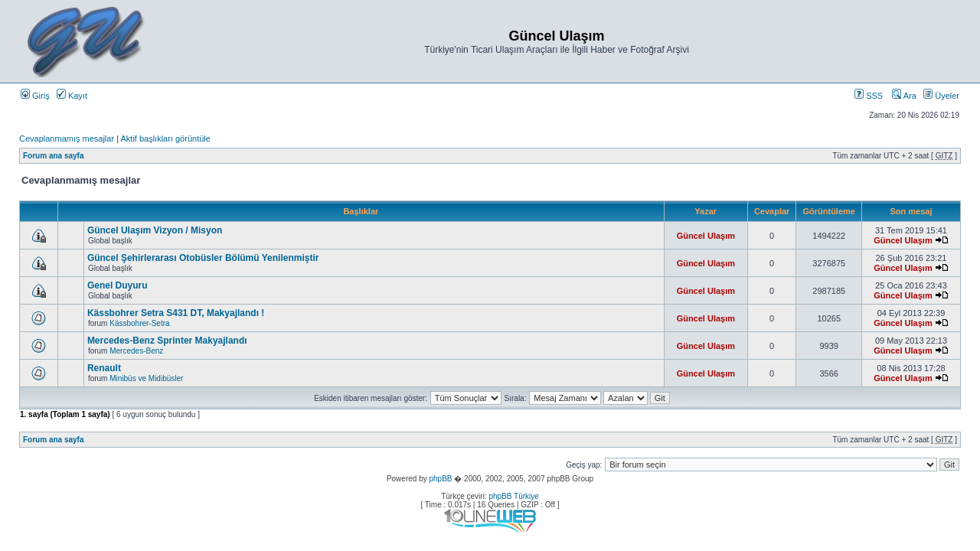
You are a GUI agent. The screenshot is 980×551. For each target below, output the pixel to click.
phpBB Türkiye (513, 496)
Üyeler (941, 96)
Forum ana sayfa (53, 156)
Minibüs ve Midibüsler (146, 378)
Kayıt (72, 96)
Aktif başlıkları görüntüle (165, 139)
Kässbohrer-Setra (139, 323)
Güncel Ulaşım (706, 236)
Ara (904, 96)
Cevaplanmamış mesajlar (67, 139)
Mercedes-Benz (136, 351)
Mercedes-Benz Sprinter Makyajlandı (167, 341)
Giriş (35, 96)
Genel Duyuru (118, 285)
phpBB (440, 479)
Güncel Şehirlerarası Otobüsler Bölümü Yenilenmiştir (203, 258)
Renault (104, 368)
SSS (869, 96)
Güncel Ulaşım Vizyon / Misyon (155, 230)
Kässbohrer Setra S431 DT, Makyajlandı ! (176, 313)
